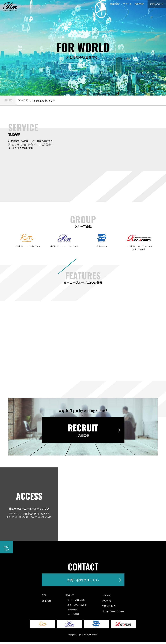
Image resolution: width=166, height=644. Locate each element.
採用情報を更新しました (43, 100)
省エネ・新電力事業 (77, 602)
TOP (44, 597)
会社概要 (95, 4)
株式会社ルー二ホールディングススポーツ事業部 (139, 246)
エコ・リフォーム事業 (78, 607)
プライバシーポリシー (113, 613)
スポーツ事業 (74, 616)
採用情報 (135, 4)
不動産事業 (73, 611)
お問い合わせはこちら (83, 581)
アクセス (122, 4)
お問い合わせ (155, 4)
